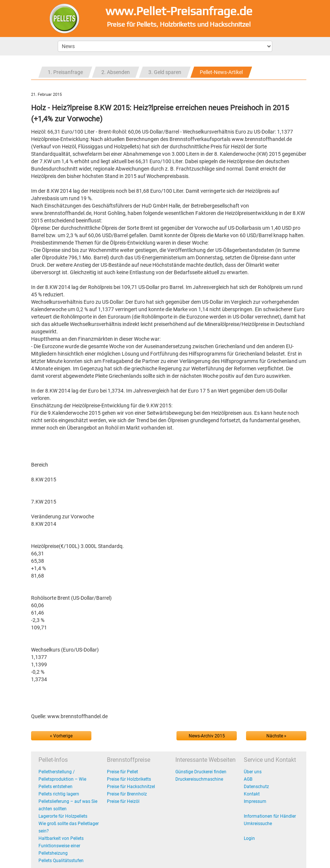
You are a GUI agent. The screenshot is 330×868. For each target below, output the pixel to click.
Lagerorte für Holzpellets (63, 816)
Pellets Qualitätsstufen (61, 861)
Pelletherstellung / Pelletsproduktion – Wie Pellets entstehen (62, 779)
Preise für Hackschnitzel (131, 787)
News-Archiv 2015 (207, 736)
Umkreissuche (258, 824)
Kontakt (252, 794)
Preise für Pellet (122, 772)
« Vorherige (61, 736)
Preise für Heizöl (123, 801)
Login (249, 838)
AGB (248, 779)
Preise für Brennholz (127, 794)
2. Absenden (116, 72)
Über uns (253, 772)
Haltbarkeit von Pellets (61, 838)
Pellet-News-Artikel (221, 72)
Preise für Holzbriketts (129, 779)
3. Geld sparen (165, 72)
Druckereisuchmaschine (199, 779)
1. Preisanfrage (65, 72)
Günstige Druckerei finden (201, 772)
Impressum (255, 801)
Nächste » (276, 736)
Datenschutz (256, 787)
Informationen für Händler (270, 816)
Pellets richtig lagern (59, 794)
